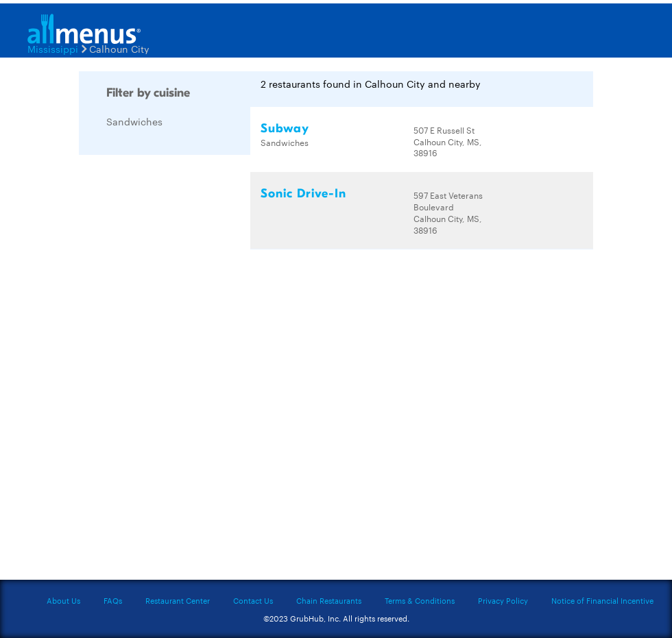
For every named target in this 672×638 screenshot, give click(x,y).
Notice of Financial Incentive (602, 600)
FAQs (113, 600)
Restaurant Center (178, 600)
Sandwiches (134, 121)
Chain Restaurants (329, 600)
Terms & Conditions (420, 600)
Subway (285, 128)
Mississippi (53, 49)
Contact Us (253, 600)
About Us (63, 600)
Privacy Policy (503, 600)
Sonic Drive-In (303, 194)
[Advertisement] (182, 371)
